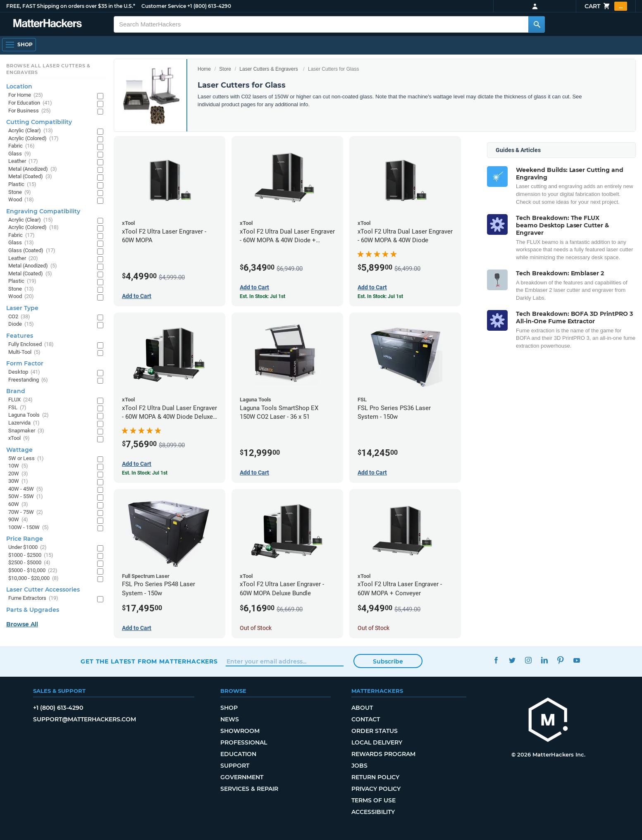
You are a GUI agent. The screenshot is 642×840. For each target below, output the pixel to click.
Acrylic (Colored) (33, 139)
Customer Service (164, 6)
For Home (26, 95)
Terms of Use (374, 800)
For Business (30, 111)
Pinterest (561, 660)
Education (238, 754)
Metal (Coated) (30, 177)
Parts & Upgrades (33, 610)
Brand (16, 391)
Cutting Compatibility (39, 122)
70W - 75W (26, 512)
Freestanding (28, 380)
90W (18, 520)
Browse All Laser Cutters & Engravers (48, 69)
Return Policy (375, 777)
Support (235, 766)
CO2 (19, 317)
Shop (229, 708)
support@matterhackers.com (85, 719)
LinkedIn (545, 660)
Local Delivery (377, 742)
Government (242, 777)
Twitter (512, 660)
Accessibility (373, 812)
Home (204, 69)
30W (18, 481)
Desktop (24, 372)
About (362, 708)
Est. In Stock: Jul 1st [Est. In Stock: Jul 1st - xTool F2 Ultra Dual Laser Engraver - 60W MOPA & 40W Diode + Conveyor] (263, 296)
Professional (244, 742)
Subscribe (388, 661)
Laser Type (22, 308)
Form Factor (25, 363)
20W (18, 474)
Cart (606, 6)
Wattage (19, 450)
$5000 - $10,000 (33, 571)
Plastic (22, 185)
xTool (19, 438)
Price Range (25, 539)
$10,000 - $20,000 (33, 579)
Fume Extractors (33, 598)
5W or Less (26, 459)
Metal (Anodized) (33, 169)
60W (18, 505)
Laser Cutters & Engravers (268, 69)
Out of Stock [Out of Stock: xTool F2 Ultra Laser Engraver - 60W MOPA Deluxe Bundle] (256, 628)
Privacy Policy (376, 789)
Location (19, 86)
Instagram (529, 660)
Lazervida (24, 423)
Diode (21, 324)
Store (225, 69)
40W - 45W (26, 489)
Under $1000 (27, 548)
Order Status (375, 731)
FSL (17, 408)
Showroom (240, 731)
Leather (23, 161)
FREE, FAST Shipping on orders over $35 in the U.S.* (71, 6)
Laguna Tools (29, 415)
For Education (30, 103)
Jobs (359, 766)
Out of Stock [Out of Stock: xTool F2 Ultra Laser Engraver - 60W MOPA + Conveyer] (374, 628)
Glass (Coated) (32, 251)
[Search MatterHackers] (537, 24)
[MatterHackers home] (48, 24)
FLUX (20, 400)
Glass (20, 154)
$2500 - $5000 (29, 563)
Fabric (21, 146)
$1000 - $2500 (31, 555)
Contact (366, 719)
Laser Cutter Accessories (43, 589)
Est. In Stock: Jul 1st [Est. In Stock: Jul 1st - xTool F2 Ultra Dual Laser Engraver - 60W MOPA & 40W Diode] (380, 296)
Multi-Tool (24, 352)
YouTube (577, 660)
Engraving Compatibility (43, 211)
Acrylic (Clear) (31, 131)
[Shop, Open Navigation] (19, 45)
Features (20, 336)
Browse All (22, 624)
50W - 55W (26, 497)
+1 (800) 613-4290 (209, 6)
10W (18, 466)
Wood (21, 200)
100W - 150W (29, 528)
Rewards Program (383, 754)
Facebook (496, 660)
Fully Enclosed (31, 345)
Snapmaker (26, 431)
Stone (20, 192)
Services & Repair (249, 789)
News (230, 719)
